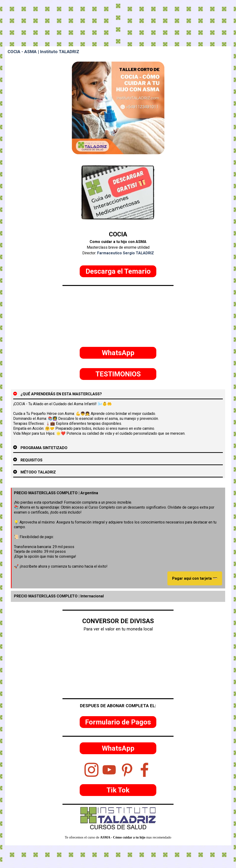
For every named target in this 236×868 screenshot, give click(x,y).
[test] (118, 271)
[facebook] (145, 770)
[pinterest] (127, 770)
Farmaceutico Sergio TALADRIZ (126, 253)
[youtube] (109, 770)
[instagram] (91, 770)
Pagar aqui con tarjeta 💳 (195, 578)
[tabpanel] (118, 243)
